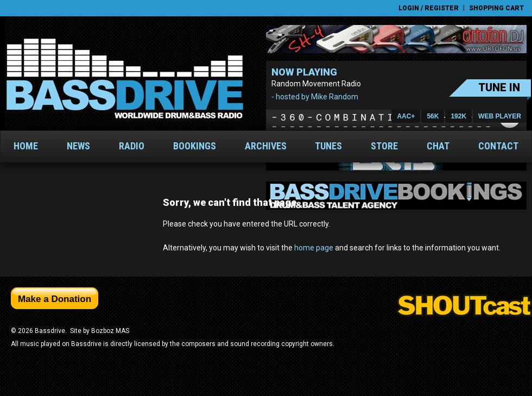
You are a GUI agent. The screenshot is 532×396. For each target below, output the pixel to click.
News (78, 146)
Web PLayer (500, 116)
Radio (132, 146)
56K (433, 116)
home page (314, 248)
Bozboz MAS (110, 331)
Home (26, 146)
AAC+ (406, 116)
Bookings (195, 146)
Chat (438, 146)
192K (458, 116)
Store (384, 146)
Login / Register (429, 8)
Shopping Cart (496, 8)
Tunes (328, 146)
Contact (498, 146)
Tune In (499, 87)
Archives (266, 146)
